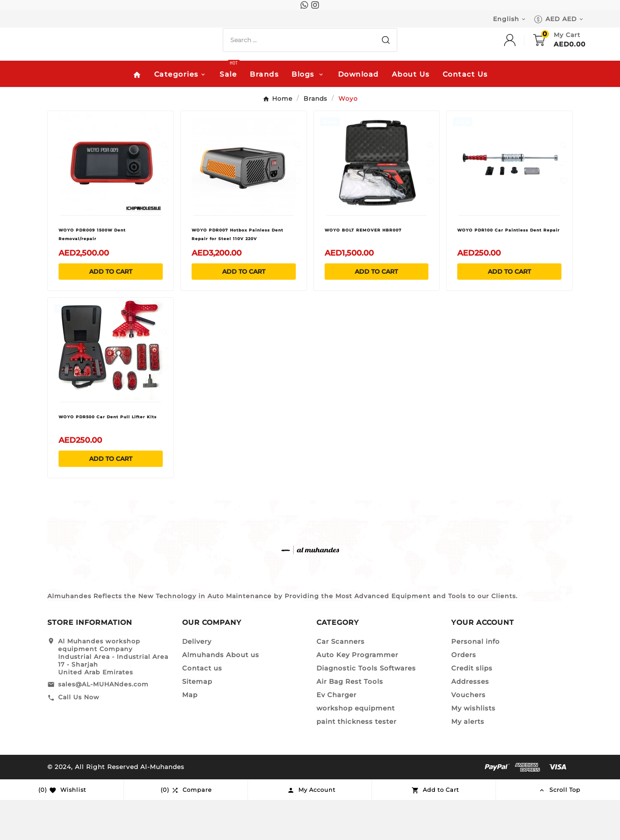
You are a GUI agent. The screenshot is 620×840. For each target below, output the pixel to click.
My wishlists (473, 748)
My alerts (468, 761)
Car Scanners (341, 681)
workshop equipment (356, 748)
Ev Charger (336, 735)
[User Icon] (518, 72)
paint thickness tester (356, 761)
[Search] (299, 72)
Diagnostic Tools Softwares (366, 708)
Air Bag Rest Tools (350, 721)
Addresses (470, 721)
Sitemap (197, 721)
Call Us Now (79, 738)
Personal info (476, 681)
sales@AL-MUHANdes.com (103, 724)
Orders (464, 695)
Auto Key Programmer (357, 695)
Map (190, 735)
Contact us (202, 708)
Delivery (197, 681)
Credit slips (472, 708)
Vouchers (468, 735)
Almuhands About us (221, 695)
